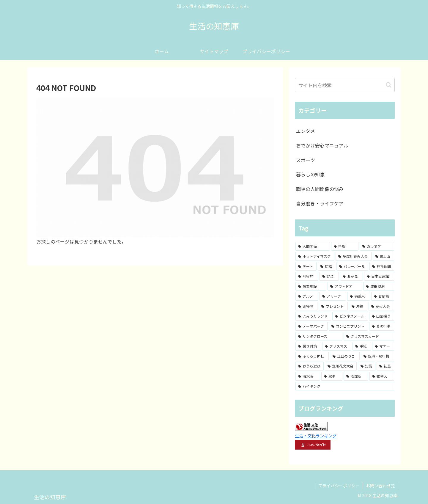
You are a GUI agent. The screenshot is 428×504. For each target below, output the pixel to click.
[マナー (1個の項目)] (383, 346)
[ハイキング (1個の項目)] (345, 386)
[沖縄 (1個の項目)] (358, 306)
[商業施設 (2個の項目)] (311, 286)
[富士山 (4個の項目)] (383, 256)
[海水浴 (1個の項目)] (308, 376)
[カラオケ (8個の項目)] (377, 246)
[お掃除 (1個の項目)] (306, 306)
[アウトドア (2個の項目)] (345, 286)
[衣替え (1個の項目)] (382, 376)
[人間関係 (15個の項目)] (313, 246)
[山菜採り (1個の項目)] (382, 316)
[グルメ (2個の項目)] (307, 296)
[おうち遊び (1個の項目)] (310, 366)
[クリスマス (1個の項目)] (337, 346)
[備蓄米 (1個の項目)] (359, 296)
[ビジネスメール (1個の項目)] (350, 316)
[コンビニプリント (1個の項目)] (348, 326)
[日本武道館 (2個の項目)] (379, 276)
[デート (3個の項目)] (306, 266)
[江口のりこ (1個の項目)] (345, 356)
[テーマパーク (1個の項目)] (311, 326)
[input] (345, 85)
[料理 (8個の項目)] (345, 246)
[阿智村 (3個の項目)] (307, 276)
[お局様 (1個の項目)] (383, 296)
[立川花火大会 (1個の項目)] (341, 366)
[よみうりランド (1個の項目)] (313, 316)
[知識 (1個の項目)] (367, 366)
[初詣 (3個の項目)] (326, 266)
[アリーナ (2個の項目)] (333, 296)
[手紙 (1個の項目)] (362, 346)
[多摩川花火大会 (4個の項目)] (353, 256)
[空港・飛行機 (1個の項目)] (377, 356)
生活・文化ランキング (316, 435)
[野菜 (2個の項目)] (329, 276)
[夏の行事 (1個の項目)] (382, 326)
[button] (389, 85)
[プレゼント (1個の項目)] (333, 306)
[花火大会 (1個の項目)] (381, 306)
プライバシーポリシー (339, 486)
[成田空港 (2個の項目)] (379, 286)
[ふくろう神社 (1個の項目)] (312, 356)
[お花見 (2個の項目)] (351, 276)
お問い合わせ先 (380, 486)
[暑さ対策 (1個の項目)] (308, 346)
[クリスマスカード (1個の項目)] (369, 336)
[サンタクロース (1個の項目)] (319, 336)
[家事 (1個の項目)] (332, 376)
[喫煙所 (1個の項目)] (356, 376)
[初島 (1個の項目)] (385, 366)
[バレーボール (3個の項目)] (352, 266)
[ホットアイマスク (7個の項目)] (315, 256)
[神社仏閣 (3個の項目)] (382, 266)
